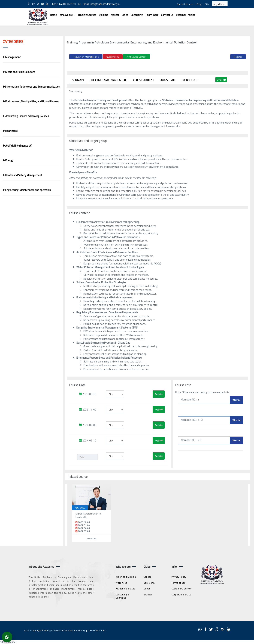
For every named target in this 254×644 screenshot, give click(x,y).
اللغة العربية (220, 4)
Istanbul (148, 594)
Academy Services (125, 588)
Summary (78, 79)
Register (238, 57)
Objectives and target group (108, 79)
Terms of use (178, 582)
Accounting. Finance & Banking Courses (26, 116)
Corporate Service (181, 594)
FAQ (207, 4)
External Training (186, 15)
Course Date (168, 79)
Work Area (121, 582)
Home (53, 15)
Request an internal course (86, 57)
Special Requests (185, 4)
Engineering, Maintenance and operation (27, 190)
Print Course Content (136, 57)
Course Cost (190, 79)
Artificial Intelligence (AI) (17, 146)
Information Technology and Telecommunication (31, 87)
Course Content (144, 79)
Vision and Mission (126, 576)
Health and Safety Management (22, 175)
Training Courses (87, 15)
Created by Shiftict (97, 630)
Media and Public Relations (19, 72)
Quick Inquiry (113, 57)
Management (12, 57)
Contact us (167, 15)
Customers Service (182, 588)
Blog (199, 4)
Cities (125, 15)
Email (221, 79)
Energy (8, 160)
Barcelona (149, 582)
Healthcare (10, 131)
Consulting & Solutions (122, 596)
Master (115, 15)
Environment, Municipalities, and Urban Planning (31, 101)
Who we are (67, 15)
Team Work (152, 15)
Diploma (104, 15)
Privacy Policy (179, 576)
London (148, 576)
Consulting (137, 15)
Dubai (147, 588)
